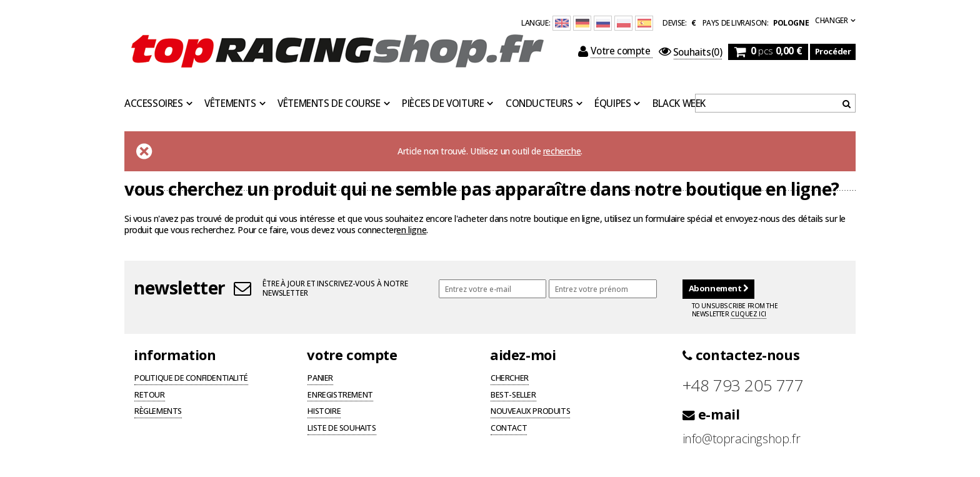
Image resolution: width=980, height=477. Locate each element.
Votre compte (615, 51)
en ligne (411, 230)
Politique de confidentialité (191, 379)
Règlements (158, 412)
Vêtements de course (329, 104)
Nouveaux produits (530, 412)
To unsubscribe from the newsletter (735, 310)
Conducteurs (539, 104)
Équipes (612, 104)
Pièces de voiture (443, 104)
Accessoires (154, 104)
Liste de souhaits (342, 429)
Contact (509, 429)
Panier (320, 379)
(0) (690, 53)
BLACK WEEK (679, 104)
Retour (150, 396)
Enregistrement (340, 396)
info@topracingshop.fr (742, 439)
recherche (562, 151)
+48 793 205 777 (743, 386)
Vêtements (230, 104)
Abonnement (718, 288)
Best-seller (513, 396)
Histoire (324, 412)
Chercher (510, 379)
